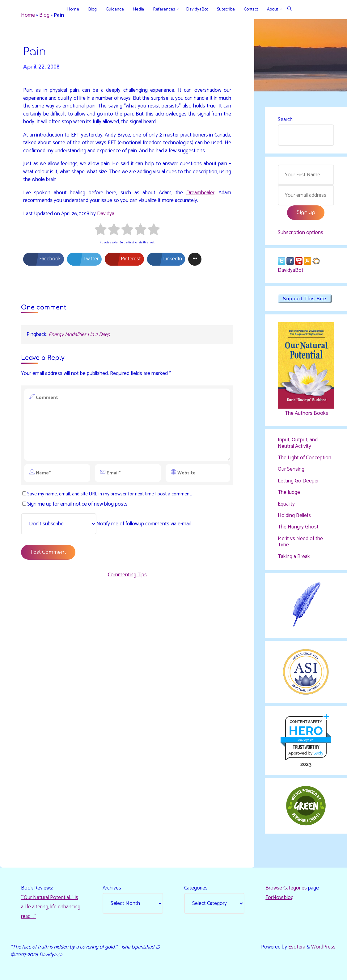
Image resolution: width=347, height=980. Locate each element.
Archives (112, 888)
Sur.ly (318, 753)
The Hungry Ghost (298, 527)
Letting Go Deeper (298, 481)
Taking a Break (294, 557)
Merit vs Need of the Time (300, 542)
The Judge (289, 492)
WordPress (323, 947)
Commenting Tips (127, 575)
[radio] (101, 231)
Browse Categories (286, 888)
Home (28, 15)
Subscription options (300, 233)
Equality (286, 504)
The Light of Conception (305, 458)
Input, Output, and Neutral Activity (298, 443)
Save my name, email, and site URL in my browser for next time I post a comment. (107, 494)
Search (285, 120)
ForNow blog (279, 898)
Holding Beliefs (294, 515)
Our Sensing (291, 469)
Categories (196, 888)
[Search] (289, 9)
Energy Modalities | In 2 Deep (79, 334)
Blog (44, 15)
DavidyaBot (291, 270)
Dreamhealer (200, 193)
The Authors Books (306, 413)
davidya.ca (306, 740)
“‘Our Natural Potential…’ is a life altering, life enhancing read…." (51, 907)
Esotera (296, 947)
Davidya (106, 214)
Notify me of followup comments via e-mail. (106, 524)
